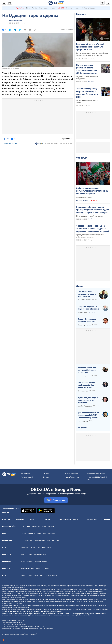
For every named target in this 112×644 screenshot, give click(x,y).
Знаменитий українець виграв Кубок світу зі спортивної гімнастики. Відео (87, 93)
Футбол (23, 533)
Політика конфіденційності (96, 473)
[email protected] (28, 628)
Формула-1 (52, 533)
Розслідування (65, 519)
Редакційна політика (10, 143)
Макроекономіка (41, 562)
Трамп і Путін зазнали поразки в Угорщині (87, 320)
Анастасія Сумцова (84, 376)
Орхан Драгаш (82, 312)
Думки (80, 286)
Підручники (29, 540)
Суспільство (92, 519)
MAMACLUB (39, 569)
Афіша (23, 576)
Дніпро (44, 526)
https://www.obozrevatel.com (76, 586)
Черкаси (51, 526)
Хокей (39, 533)
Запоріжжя (36, 526)
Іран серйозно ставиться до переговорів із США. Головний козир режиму (88, 415)
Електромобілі (35, 548)
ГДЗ (22, 540)
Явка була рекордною (84, 197)
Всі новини (105, 519)
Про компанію (26, 473)
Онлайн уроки (40, 540)
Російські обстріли (73, 8)
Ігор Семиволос (83, 421)
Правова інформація (72, 473)
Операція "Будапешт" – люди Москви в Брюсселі (88, 308)
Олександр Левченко (85, 300)
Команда (46, 473)
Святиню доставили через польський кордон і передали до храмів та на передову (93, 54)
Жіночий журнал (51, 576)
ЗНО (54, 540)
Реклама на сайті (27, 477)
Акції (44, 548)
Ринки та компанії (27, 562)
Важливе (81, 14)
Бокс (45, 533)
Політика (20, 519)
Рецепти (24, 555)
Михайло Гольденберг (85, 406)
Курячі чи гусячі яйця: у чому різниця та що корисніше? (88, 400)
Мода (41, 576)
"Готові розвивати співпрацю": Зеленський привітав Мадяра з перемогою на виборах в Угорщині (92, 229)
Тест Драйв (25, 548)
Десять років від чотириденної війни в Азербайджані (87, 294)
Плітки (29, 576)
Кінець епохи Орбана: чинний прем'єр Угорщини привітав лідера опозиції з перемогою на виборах (93, 210)
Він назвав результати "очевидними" (90, 216)
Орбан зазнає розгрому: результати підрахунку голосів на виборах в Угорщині (92, 191)
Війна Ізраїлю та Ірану (47, 8)
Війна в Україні (32, 8)
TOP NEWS (82, 158)
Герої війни (20, 8)
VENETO (61, 8)
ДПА (49, 540)
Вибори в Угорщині (89, 8)
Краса (36, 576)
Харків (28, 526)
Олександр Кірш (83, 391)
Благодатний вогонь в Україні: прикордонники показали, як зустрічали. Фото (90, 47)
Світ (32, 519)
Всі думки (82, 428)
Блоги (75, 519)
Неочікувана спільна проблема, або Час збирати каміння (87, 385)
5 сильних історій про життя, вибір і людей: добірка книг (87, 370)
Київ (22, 526)
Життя (47, 519)
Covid (47, 569)
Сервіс (50, 548)
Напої (30, 555)
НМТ (59, 540)
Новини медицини (27, 569)
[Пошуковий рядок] (108, 3)
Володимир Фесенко (84, 325)
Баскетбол (31, 533)
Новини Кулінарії (40, 555)
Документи (47, 477)
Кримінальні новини (15, 20)
